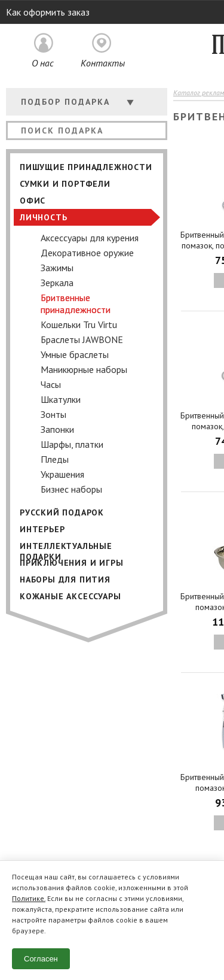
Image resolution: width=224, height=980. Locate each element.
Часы (51, 384)
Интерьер (42, 529)
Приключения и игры (71, 563)
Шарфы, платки (72, 444)
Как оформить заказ (48, 12)
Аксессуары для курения (90, 238)
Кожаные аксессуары (70, 596)
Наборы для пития (65, 579)
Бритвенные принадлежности (76, 304)
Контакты (103, 63)
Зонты (53, 414)
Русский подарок (62, 512)
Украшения (62, 474)
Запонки (57, 429)
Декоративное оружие (87, 253)
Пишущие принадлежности (86, 167)
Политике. (29, 898)
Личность (43, 217)
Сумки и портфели (65, 184)
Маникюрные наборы (84, 369)
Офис (33, 201)
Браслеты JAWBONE (82, 339)
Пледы (55, 459)
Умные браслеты (75, 354)
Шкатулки (61, 399)
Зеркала (57, 283)
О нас (43, 63)
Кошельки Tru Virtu (79, 324)
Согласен (41, 959)
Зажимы (57, 268)
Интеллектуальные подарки (66, 547)
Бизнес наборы (71, 489)
